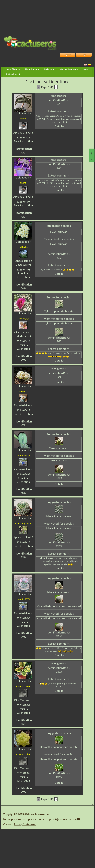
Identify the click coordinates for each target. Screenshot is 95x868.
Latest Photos (13, 69)
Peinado (23, 391)
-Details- (59, 126)
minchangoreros (23, 523)
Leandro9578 (23, 455)
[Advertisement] (47, 17)
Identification (32, 69)
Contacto (92, 155)
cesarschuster (23, 686)
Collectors (50, 69)
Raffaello (23, 247)
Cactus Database (69, 69)
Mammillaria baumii (59, 592)
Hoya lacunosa (59, 232)
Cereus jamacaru (59, 448)
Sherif (23, 118)
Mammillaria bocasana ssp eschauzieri (59, 606)
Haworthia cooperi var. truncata (59, 747)
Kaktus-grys (23, 318)
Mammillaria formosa (59, 516)
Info (86, 69)
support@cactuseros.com (62, 819)
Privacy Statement (25, 824)
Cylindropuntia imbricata (59, 311)
